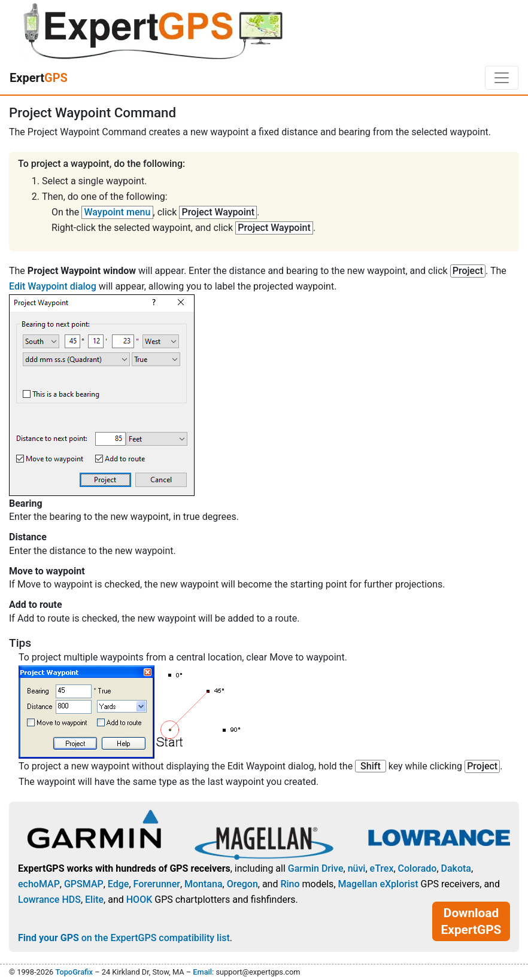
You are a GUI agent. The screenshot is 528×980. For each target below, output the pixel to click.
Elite (94, 900)
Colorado (418, 868)
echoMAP (39, 884)
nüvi (357, 868)
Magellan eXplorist (378, 884)
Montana (203, 884)
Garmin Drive (316, 868)
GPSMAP (84, 884)
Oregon (242, 884)
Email (202, 972)
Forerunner (157, 884)
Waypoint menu (118, 212)
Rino (290, 884)
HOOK (139, 900)
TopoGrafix (74, 972)
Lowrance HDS (49, 900)
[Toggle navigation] (502, 78)
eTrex (382, 868)
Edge (119, 884)
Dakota (456, 868)
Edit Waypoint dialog (53, 286)
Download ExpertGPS (471, 921)
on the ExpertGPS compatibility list (124, 938)
